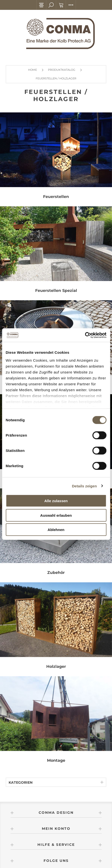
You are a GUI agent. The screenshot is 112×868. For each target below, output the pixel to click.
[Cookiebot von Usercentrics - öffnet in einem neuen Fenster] (85, 335)
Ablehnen (56, 530)
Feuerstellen (56, 197)
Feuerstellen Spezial (56, 291)
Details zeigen (84, 486)
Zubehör (56, 573)
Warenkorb (61, 5)
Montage (56, 760)
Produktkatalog (62, 70)
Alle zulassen (56, 501)
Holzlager (56, 666)
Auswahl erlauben (56, 515)
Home (32, 70)
